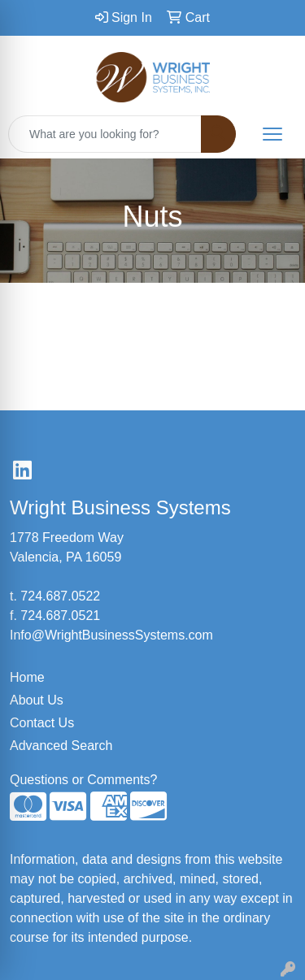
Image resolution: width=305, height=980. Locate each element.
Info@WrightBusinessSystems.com (111, 635)
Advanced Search (61, 746)
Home (27, 677)
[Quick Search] (105, 134)
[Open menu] (272, 134)
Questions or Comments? (83, 780)
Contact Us (42, 723)
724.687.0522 (60, 596)
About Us (37, 700)
